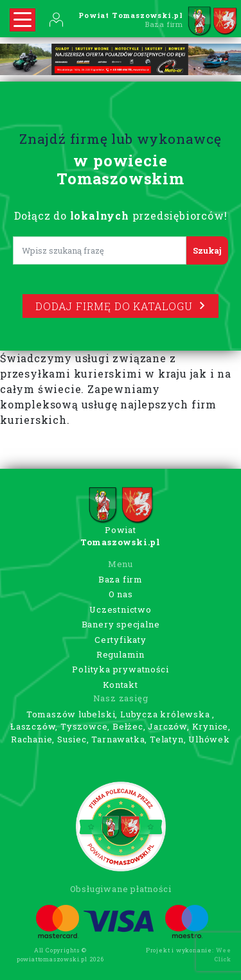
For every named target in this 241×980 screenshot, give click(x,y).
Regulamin (121, 654)
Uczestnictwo (121, 609)
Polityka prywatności (120, 669)
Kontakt (121, 685)
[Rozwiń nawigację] (22, 20)
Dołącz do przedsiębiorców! (121, 215)
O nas (121, 594)
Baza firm (121, 579)
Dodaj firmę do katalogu (120, 306)
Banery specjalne (121, 624)
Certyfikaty (121, 640)
